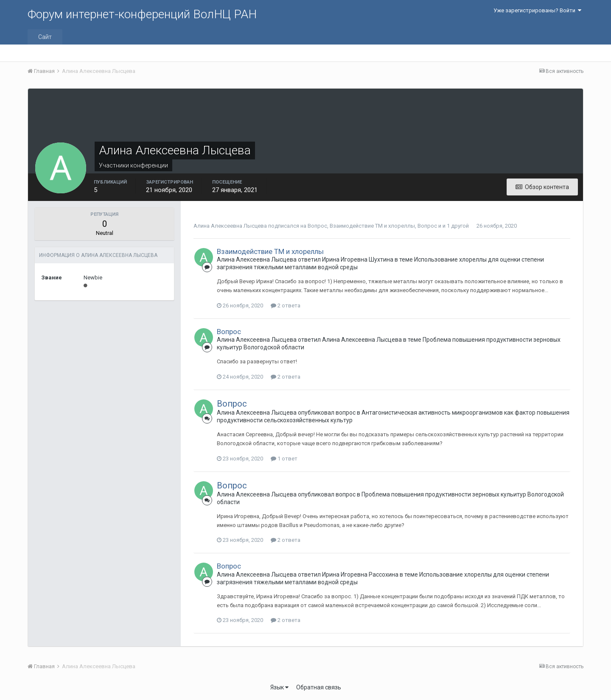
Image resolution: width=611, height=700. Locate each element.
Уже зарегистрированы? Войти (537, 10)
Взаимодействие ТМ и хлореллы (372, 226)
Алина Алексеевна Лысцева (231, 226)
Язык (279, 687)
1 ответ (284, 459)
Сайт (45, 37)
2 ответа (286, 305)
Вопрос (317, 226)
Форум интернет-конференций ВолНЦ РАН (142, 14)
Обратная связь (319, 687)
